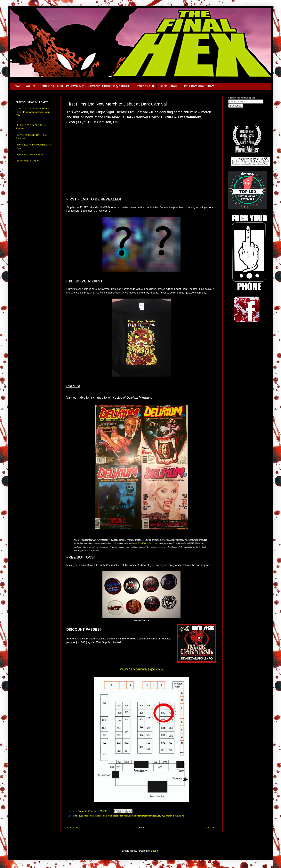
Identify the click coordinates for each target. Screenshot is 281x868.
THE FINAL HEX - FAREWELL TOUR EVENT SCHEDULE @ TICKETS (86, 86)
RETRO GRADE (169, 86)
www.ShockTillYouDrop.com (145, 543)
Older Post (210, 828)
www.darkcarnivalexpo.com (141, 669)
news (176, 816)
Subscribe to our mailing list (242, 98)
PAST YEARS (145, 86)
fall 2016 (79, 816)
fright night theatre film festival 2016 (148, 816)
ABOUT (31, 86)
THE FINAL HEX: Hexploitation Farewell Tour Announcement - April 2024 (33, 112)
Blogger (154, 851)
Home (16, 86)
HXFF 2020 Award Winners (30, 155)
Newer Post (73, 828)
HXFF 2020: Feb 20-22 (28, 161)
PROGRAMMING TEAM (199, 86)
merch (169, 816)
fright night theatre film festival (117, 816)
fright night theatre (93, 816)
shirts (182, 816)
